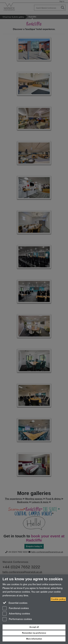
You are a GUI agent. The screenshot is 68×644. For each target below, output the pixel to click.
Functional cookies (16, 608)
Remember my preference (34, 633)
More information (34, 639)
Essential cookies (15, 603)
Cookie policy (58, 599)
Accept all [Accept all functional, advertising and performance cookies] (34, 627)
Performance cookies (17, 619)
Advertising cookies (16, 614)
